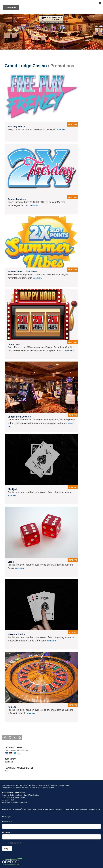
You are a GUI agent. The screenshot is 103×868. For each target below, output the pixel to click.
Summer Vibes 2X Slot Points (23, 272)
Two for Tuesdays (17, 199)
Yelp (20, 738)
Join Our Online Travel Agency (14, 797)
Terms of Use (52, 785)
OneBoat (18, 809)
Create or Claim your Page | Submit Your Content (21, 795)
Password (7, 832)
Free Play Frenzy (16, 127)
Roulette (12, 707)
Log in (7, 848)
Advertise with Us (9, 800)
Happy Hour (14, 344)
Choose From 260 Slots (20, 417)
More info (61, 130)
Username (7, 822)
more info (73, 415)
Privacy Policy (64, 785)
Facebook (5, 738)
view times (73, 125)
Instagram (10, 738)
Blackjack (13, 489)
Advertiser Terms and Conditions (14, 802)
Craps (11, 562)
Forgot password (15, 843)
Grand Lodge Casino (26, 66)
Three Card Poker (17, 634)
